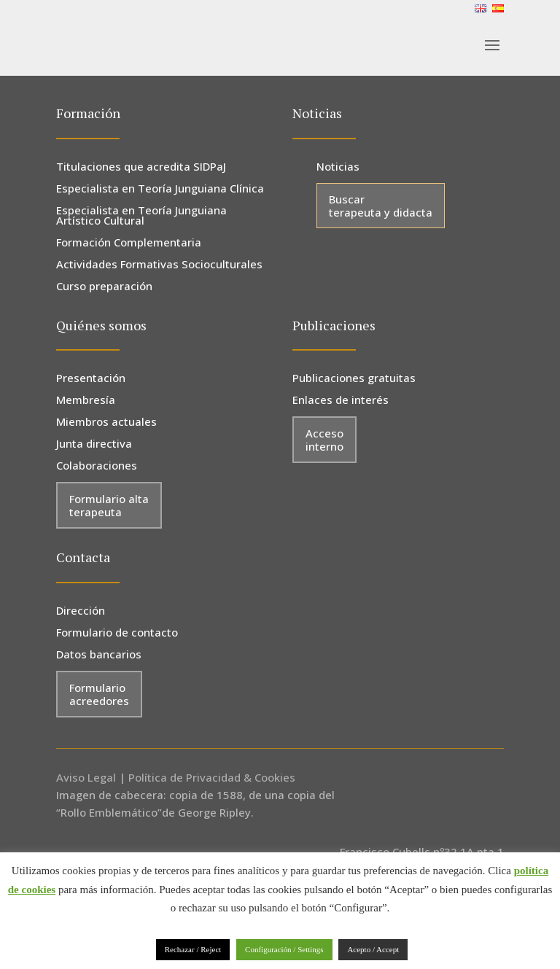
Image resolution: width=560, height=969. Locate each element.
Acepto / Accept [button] (373, 949)
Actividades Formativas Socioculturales (159, 265)
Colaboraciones (97, 466)
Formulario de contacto (117, 633)
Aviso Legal (86, 777)
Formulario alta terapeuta (109, 505)
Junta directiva (94, 444)
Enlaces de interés (341, 401)
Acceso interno (324, 440)
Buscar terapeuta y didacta (381, 206)
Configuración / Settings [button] (284, 949)
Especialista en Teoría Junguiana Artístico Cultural (141, 216)
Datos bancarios (99, 655)
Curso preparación (104, 287)
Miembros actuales (106, 423)
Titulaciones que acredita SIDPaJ (141, 167)
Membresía (86, 401)
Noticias (338, 167)
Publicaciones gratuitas (354, 379)
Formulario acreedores (99, 694)
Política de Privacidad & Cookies (212, 777)
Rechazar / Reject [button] (193, 949)
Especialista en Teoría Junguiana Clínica (160, 189)
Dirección (81, 611)
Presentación (91, 379)
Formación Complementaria (129, 243)
